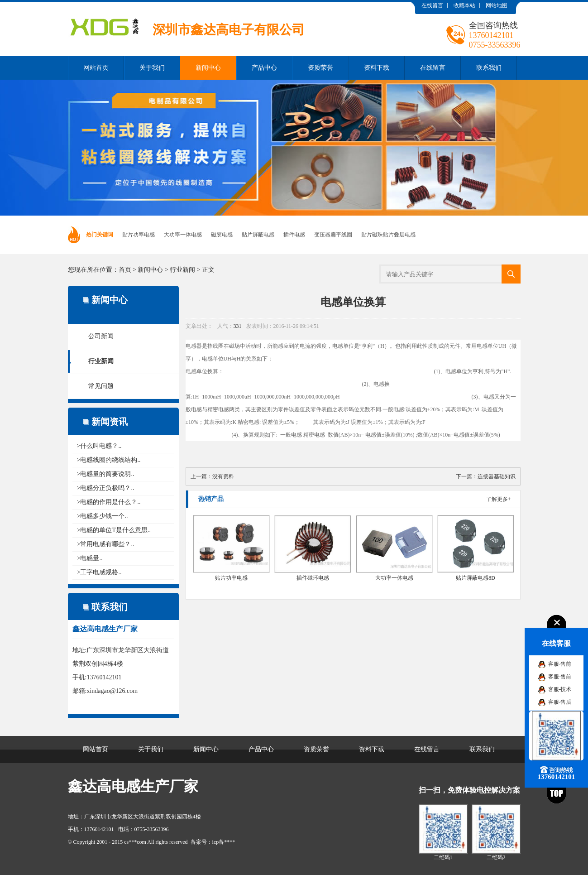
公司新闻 (101, 336)
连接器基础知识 (497, 476)
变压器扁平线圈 (333, 235)
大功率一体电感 (183, 235)
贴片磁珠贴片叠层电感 (388, 235)
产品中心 (264, 68)
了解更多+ (499, 499)
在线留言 (432, 5)
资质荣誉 (320, 68)
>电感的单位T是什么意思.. (114, 530)
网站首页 (96, 68)
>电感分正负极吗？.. (106, 488)
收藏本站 (464, 5)
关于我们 (152, 68)
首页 (125, 270)
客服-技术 (560, 689)
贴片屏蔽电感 (258, 235)
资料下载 (377, 68)
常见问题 (101, 386)
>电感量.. (90, 558)
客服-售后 (560, 702)
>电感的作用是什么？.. (109, 502)
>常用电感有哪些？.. (106, 544)
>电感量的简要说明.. (106, 474)
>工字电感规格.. (99, 572)
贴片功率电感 (139, 235)
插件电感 (294, 235)
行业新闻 (182, 270)
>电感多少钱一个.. (103, 516)
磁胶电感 (222, 235)
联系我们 (489, 68)
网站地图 (497, 5)
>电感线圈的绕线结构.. (109, 460)
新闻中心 (208, 68)
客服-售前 (560, 664)
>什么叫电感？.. (99, 446)
